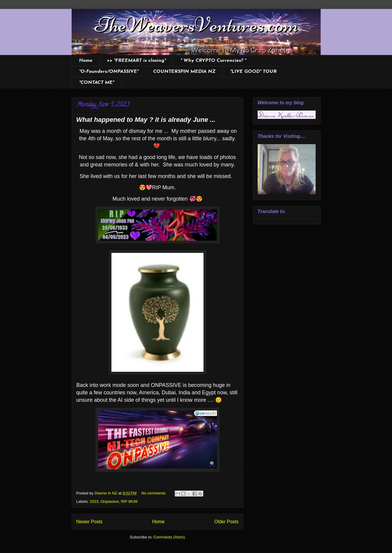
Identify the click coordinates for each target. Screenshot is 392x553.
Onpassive (110, 501)
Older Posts (226, 522)
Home (86, 61)
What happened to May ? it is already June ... (146, 120)
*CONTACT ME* (97, 83)
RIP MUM (129, 501)
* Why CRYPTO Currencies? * (213, 61)
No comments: (154, 493)
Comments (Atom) (169, 537)
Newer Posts (89, 522)
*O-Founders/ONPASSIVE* (109, 72)
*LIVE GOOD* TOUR (253, 72)
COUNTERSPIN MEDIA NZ (184, 72)
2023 (94, 501)
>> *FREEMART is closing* (136, 61)
